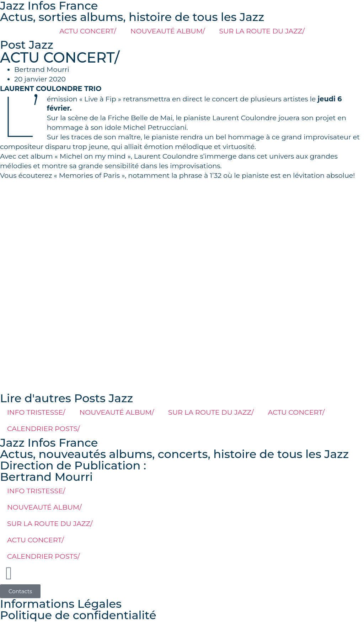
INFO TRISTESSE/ (36, 412)
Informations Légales (61, 604)
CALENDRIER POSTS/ (44, 429)
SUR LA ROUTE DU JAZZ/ (262, 31)
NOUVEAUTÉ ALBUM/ (168, 31)
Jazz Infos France (49, 443)
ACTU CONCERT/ (88, 31)
